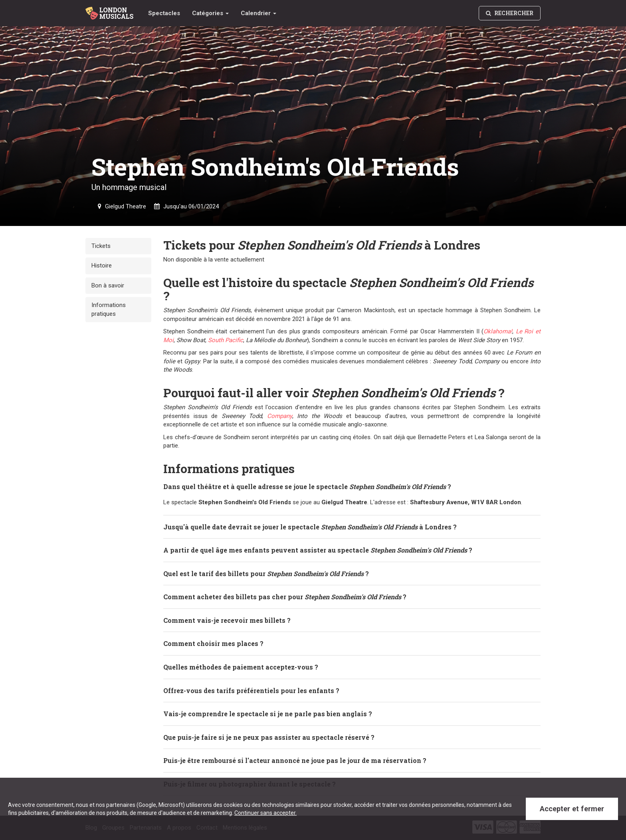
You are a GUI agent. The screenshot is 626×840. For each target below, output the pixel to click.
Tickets (101, 246)
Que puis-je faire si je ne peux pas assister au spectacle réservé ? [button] (269, 737)
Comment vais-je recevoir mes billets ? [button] (227, 620)
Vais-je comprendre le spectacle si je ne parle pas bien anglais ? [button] (268, 713)
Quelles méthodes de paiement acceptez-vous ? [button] (241, 667)
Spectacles (164, 13)
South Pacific (226, 340)
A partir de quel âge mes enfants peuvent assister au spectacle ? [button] (318, 550)
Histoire (102, 265)
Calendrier (259, 13)
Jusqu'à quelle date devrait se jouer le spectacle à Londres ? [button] (310, 526)
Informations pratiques (109, 309)
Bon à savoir (108, 285)
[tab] (352, 486)
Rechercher (510, 13)
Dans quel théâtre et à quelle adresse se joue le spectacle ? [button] (307, 486)
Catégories (210, 13)
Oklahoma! (498, 331)
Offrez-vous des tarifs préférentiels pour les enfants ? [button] (251, 690)
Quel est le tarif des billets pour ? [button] (266, 573)
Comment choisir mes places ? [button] (213, 643)
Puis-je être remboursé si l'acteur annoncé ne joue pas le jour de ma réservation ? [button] (295, 760)
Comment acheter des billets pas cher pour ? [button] (285, 596)
